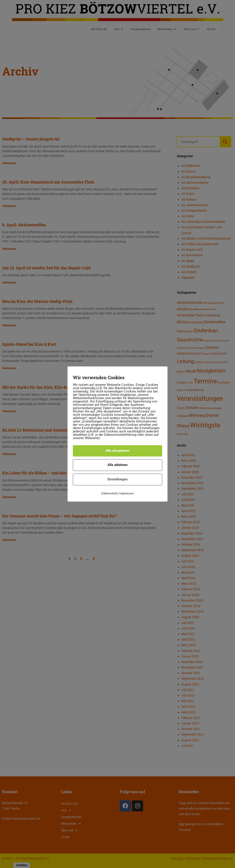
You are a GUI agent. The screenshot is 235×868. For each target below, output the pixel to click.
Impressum (126, 493)
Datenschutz (109, 493)
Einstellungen (117, 479)
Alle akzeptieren (117, 451)
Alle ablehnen (117, 465)
